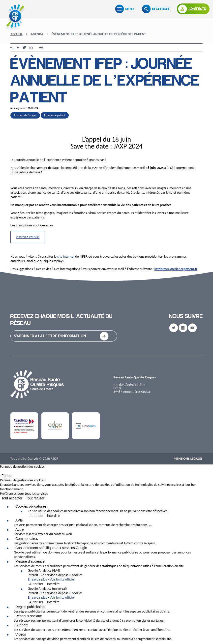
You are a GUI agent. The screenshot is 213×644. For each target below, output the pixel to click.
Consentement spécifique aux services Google (51, 548)
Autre (19, 529)
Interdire (53, 516)
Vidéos (21, 634)
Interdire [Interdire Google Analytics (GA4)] (53, 584)
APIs (19, 520)
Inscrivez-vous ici (28, 237)
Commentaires (27, 539)
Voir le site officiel (62, 579)
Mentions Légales (188, 459)
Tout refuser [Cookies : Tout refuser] (35, 498)
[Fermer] (1, 472)
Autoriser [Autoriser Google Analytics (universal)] (36, 602)
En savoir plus (37, 579)
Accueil (16, 34)
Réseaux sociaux (29, 616)
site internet (66, 257)
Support (21, 625)
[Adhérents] (193, 9)
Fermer (7, 476)
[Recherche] (157, 9)
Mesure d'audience (30, 561)
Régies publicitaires (30, 607)
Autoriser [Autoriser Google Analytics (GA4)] (36, 584)
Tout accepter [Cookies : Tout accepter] (12, 498)
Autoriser (36, 516)
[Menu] (125, 9)
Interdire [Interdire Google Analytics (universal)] (53, 602)
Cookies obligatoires (31, 506)
